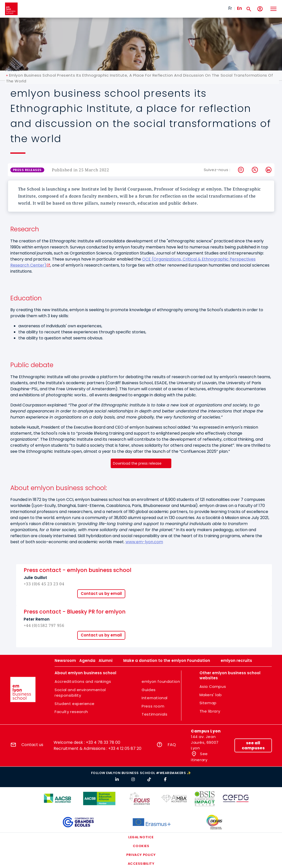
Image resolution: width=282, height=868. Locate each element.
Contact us (32, 745)
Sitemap (208, 703)
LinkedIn (269, 170)
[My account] (260, 9)
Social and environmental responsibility (80, 693)
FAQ (172, 745)
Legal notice (141, 837)
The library (210, 711)
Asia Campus (213, 686)
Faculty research (71, 712)
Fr (230, 8)
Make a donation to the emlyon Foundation (167, 661)
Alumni (106, 661)
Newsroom (65, 661)
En (239, 8)
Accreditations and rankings (83, 681)
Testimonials (154, 714)
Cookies (141, 846)
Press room (153, 706)
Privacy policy (141, 855)
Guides (149, 690)
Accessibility (141, 864)
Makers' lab (211, 695)
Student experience (75, 704)
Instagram (241, 170)
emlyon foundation (161, 681)
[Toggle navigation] (273, 9)
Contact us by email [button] (101, 593)
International (155, 698)
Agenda (87, 661)
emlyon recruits (236, 661)
